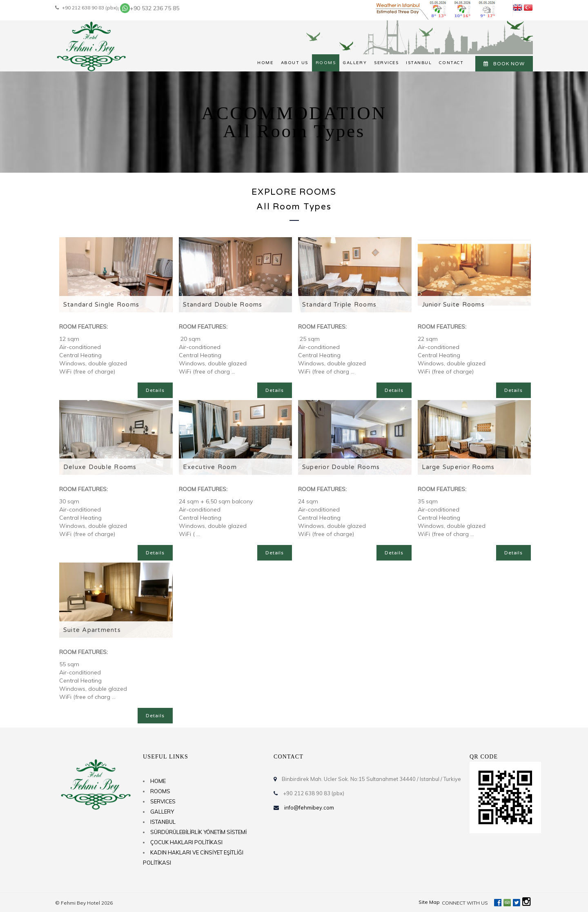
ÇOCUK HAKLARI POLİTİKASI (186, 842)
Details (155, 390)
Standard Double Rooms (223, 305)
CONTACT (451, 63)
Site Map (429, 902)
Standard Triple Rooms (339, 305)
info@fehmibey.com (309, 807)
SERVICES (386, 63)
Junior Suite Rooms (453, 305)
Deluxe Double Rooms (100, 467)
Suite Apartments (92, 630)
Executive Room (210, 467)
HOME (265, 63)
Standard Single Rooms (101, 305)
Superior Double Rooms (341, 467)
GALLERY (355, 63)
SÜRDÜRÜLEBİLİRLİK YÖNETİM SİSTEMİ (198, 832)
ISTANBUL (419, 63)
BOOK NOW (504, 64)
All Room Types (294, 207)
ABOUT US (295, 63)
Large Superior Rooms (458, 467)
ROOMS (326, 63)
